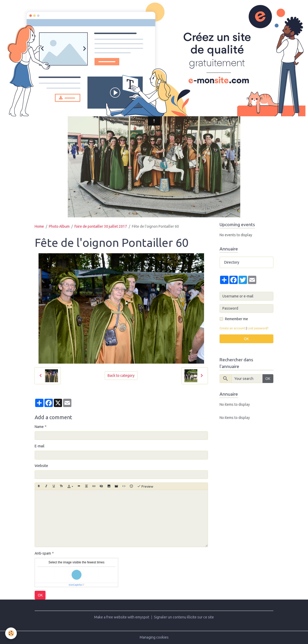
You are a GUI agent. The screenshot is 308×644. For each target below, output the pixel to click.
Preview (145, 486)
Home (39, 226)
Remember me (236, 319)
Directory (232, 262)
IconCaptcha (75, 585)
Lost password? (258, 328)
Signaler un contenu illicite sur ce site (184, 617)
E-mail (40, 446)
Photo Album (59, 226)
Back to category (121, 375)
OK (40, 595)
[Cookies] (11, 633)
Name (39, 427)
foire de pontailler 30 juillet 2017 (101, 226)
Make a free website (110, 617)
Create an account (232, 328)
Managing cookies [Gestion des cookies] (154, 637)
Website (41, 466)
